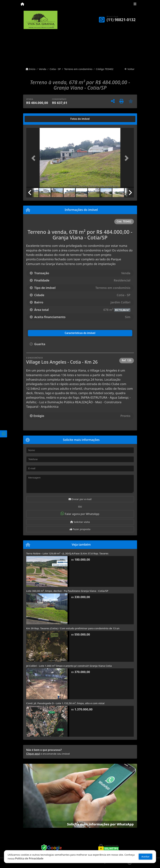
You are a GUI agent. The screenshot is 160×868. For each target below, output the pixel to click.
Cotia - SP (55, 69)
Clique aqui (33, 754)
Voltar (130, 69)
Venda (43, 69)
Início (31, 69)
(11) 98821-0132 (121, 20)
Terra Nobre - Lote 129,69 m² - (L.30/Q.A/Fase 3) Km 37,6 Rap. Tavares (67, 553)
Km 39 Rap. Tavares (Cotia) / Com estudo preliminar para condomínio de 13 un (73, 628)
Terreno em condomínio (78, 69)
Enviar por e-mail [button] (80, 499)
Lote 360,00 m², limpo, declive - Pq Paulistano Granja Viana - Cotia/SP (67, 591)
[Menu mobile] (22, 4)
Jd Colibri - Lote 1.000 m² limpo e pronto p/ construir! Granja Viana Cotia (69, 666)
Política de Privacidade (29, 858)
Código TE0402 (105, 69)
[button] (34, 158)
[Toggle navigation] (135, 4)
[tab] (37, 119)
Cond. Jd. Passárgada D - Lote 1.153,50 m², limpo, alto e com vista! (65, 703)
